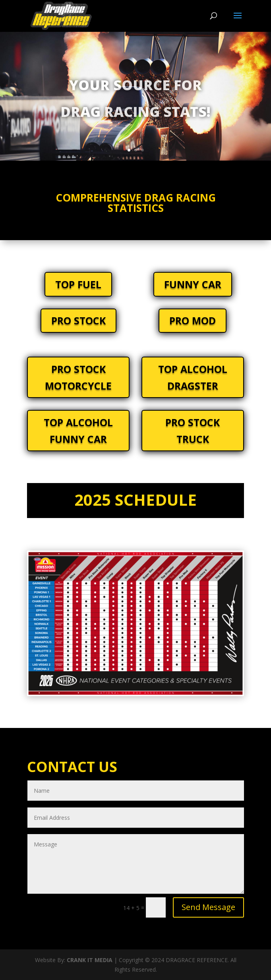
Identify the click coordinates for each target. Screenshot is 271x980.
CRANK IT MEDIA (90, 960)
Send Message (208, 907)
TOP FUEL (78, 284)
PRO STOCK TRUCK (193, 431)
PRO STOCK (78, 320)
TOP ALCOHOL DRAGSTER (193, 377)
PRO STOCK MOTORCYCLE (78, 377)
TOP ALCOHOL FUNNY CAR (78, 431)
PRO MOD (193, 320)
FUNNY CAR (193, 284)
